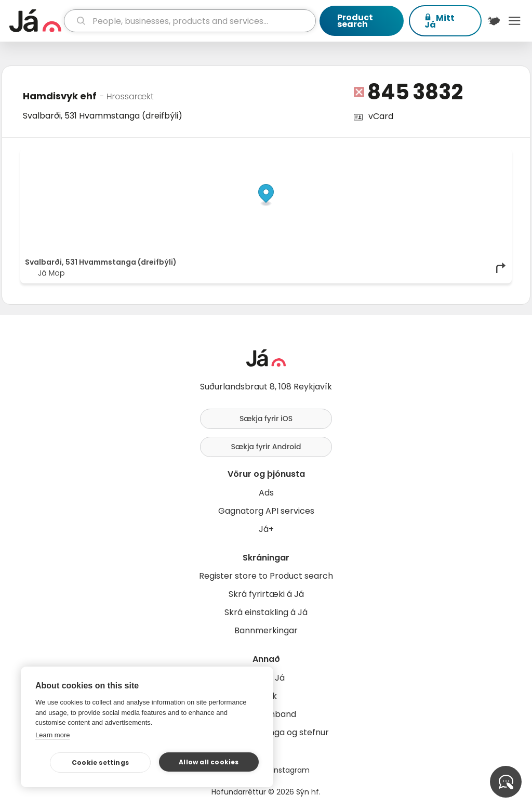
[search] (190, 21)
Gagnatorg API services (266, 511)
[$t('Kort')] (494, 21)
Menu (514, 21)
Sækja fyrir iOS (266, 419)
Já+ (266, 529)
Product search (355, 21)
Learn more (52, 735)
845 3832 (415, 92)
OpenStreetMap (437, 155)
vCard (381, 116)
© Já (400, 155)
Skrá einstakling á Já (266, 612)
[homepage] (35, 21)
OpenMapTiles (487, 155)
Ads (266, 493)
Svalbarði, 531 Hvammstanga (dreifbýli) (103, 116)
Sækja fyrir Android (266, 447)
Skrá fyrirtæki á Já (266, 594)
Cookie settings (100, 763)
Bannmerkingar (266, 630)
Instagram (291, 770)
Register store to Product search (266, 576)
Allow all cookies (209, 762)
